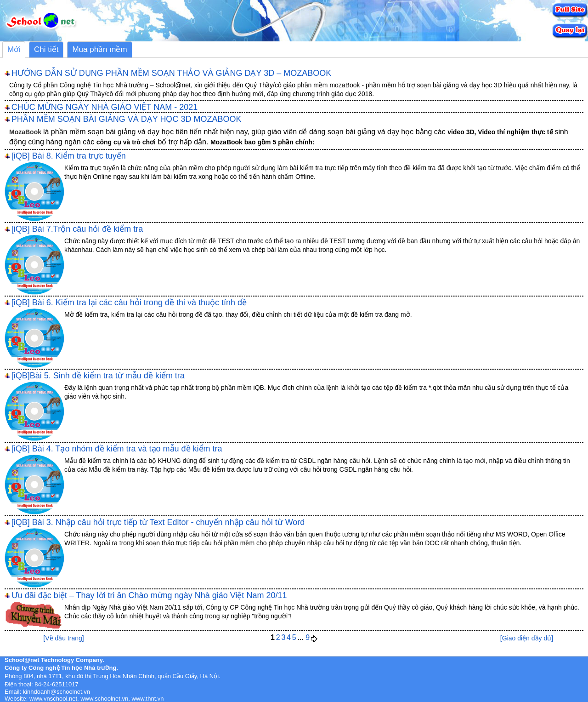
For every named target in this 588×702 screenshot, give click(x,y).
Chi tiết (46, 49)
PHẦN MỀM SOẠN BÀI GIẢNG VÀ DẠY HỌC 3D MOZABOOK (127, 119)
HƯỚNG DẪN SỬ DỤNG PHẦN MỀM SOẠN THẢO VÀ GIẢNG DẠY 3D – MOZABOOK (171, 73)
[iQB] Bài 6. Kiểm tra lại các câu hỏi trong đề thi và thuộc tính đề (129, 302)
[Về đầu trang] (63, 638)
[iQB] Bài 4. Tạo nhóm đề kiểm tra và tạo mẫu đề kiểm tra (117, 449)
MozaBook (25, 132)
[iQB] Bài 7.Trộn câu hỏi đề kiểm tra (77, 229)
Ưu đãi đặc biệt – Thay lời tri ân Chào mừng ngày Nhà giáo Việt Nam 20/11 (149, 595)
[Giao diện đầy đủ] (527, 638)
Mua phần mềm (99, 49)
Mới (14, 49)
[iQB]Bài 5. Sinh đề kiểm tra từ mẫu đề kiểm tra (98, 376)
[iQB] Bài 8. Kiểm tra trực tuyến (69, 156)
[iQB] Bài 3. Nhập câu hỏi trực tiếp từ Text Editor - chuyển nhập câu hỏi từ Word (158, 522)
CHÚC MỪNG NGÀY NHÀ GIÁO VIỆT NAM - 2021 (105, 107)
